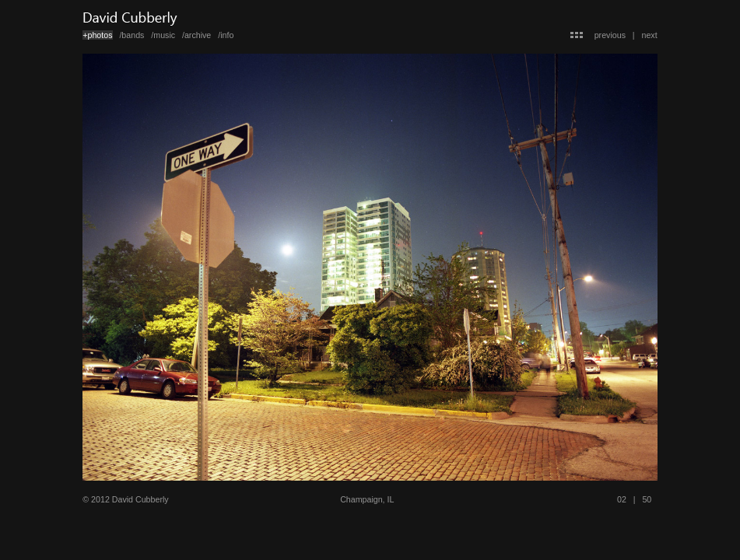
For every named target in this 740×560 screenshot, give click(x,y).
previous (610, 35)
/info (226, 35)
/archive (196, 35)
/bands (132, 35)
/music (163, 35)
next (650, 35)
